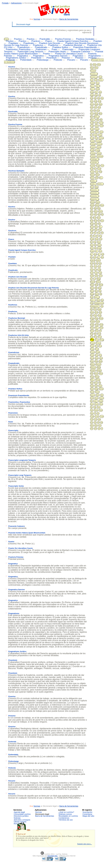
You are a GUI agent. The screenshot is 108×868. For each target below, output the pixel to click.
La (95, 270)
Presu (98, 343)
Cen (97, 132)
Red (99, 367)
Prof (97, 349)
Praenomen (41, 49)
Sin (102, 395)
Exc (96, 227)
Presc (93, 343)
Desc (98, 202)
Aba (94, 65)
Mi (96, 288)
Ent (96, 221)
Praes (54, 49)
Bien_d (97, 117)
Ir (95, 263)
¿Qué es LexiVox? (66, 812)
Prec (97, 340)
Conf (92, 150)
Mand (93, 282)
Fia (99, 233)
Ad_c (92, 86)
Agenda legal (19, 812)
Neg (92, 294)
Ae (100, 92)
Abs (92, 68)
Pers (92, 331)
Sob (92, 398)
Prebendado (26, 60)
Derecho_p (95, 199)
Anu (92, 104)
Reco (92, 364)
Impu (92, 251)
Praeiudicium (24, 47)
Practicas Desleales (85, 39)
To (98, 413)
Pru (97, 355)
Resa (97, 377)
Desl (92, 205)
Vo (99, 429)
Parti (98, 322)
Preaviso (66, 58)
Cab (92, 123)
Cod (92, 138)
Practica (18, 39)
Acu (98, 83)
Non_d (97, 297)
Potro (6, 39)
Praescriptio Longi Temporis (30, 52)
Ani (96, 101)
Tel (95, 407)
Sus (101, 404)
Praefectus (38, 45)
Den (92, 187)
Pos (100, 337)
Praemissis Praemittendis (85, 47)
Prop (98, 352)
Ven (92, 426)
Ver (96, 426)
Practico (10, 41)
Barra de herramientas (69, 19)
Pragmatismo (95, 56)
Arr (96, 107)
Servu (93, 395)
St (91, 401)
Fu (101, 236)
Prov (92, 355)
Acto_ (101, 80)
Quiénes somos (65, 814)
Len (92, 273)
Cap (92, 126)
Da (101, 172)
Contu (93, 166)
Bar (100, 114)
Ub (99, 419)
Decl (97, 175)
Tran (97, 416)
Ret (92, 383)
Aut (98, 111)
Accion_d (94, 74)
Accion (93, 71)
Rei (92, 374)
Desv (97, 205)
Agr (96, 95)
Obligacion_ (95, 306)
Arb (92, 107)
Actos (93, 83)
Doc (96, 211)
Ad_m (93, 89)
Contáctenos (64, 818)
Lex (96, 273)
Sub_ (95, 401)
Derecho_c (95, 190)
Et (99, 224)
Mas (92, 285)
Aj (100, 95)
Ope (99, 309)
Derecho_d (95, 193)
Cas (92, 129)
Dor (92, 214)
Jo (100, 263)
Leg (99, 270)
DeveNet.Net (53, 856)
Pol (92, 337)
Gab (92, 239)
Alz (102, 98)
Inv (92, 263)
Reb (100, 361)
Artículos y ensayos (22, 820)
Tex (92, 413)
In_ (97, 251)
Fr (97, 236)
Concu (93, 147)
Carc (97, 126)
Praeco (49, 41)
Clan (95, 135)
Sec (92, 389)
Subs (101, 401)
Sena (101, 389)
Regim (93, 371)
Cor (102, 166)
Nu (102, 300)
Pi (100, 331)
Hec (99, 242)
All (99, 98)
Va (101, 423)
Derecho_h (95, 196)
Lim (101, 276)
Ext (96, 230)
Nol (92, 297)
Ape (96, 104)
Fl (91, 236)
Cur (97, 172)
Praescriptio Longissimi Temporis (20, 460)
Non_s (93, 300)
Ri (100, 383)
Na (100, 291)
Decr (92, 178)
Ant (100, 101)
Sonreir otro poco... (85, 844)
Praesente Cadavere (81, 52)
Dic (92, 208)
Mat (97, 285)
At (95, 111)
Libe (92, 276)
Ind (95, 254)
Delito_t (100, 184)
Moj (100, 288)
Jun (95, 266)
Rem (96, 374)
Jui (92, 266)
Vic (100, 426)
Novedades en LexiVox (68, 816)
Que (97, 358)
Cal (96, 123)
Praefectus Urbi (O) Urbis (17, 335)
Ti (95, 413)
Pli (95, 334)
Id (95, 248)
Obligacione (99, 303)
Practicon (36, 41)
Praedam (98, 41)
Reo (101, 374)
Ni (101, 294)
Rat (96, 361)
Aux (92, 114)
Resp (98, 380)
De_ (101, 178)
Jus (92, 270)
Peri (101, 328)
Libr (97, 276)
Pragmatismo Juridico (16, 58)
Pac (95, 315)
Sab (92, 386)
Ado (98, 89)
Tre (92, 419)
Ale (92, 98)
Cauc (97, 129)
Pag (92, 318)
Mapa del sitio (88, 816)
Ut (98, 423)
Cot (92, 169)
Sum (96, 404)
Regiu (99, 371)
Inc (100, 251)
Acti (96, 80)
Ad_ (96, 92)
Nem (97, 294)
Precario (71, 60)
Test (101, 410)
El (91, 218)
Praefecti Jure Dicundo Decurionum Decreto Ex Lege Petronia (32, 288)
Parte (93, 322)
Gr (91, 242)
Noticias (17, 818)
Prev (92, 346)
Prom (93, 352)
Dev (102, 205)
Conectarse (87, 814)
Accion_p (94, 77)
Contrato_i (94, 162)
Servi (97, 392)
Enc (99, 218)
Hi (95, 245)
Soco (102, 398)
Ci (91, 135)
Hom (99, 245)
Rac (92, 361)
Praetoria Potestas (14, 557)
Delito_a (94, 181)
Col (96, 138)
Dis (99, 208)
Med (101, 285)
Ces (101, 132)
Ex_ (100, 227)
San (100, 386)
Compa (99, 141)
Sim (98, 395)
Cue (99, 169)
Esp (92, 224)
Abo (99, 65)
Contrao (100, 156)
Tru (96, 419)
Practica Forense (63, 39)
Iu (97, 263)
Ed (99, 214)
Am (92, 101)
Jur (99, 266)
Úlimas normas (20, 822)
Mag (99, 279)
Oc (102, 306)
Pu (100, 355)
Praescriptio (68, 49)
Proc (92, 349)
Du (96, 214)
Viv (95, 429)
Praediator (13, 43)
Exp (92, 230)
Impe (99, 248)
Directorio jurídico (21, 816)
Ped (101, 325)
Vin (92, 429)
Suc (92, 404)
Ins (102, 257)
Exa (92, 227)
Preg (102, 340)
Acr (92, 80)
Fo (94, 236)
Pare (101, 318)
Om (95, 309)
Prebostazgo (43, 60)
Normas (37, 19)
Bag (96, 114)
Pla (92, 334)
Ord (97, 312)
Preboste (58, 60)
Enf (92, 221)
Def (97, 178)
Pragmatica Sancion (58, 56)
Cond (99, 147)
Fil (102, 233)
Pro (100, 346)
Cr (95, 169)
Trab (92, 416)
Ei (102, 214)
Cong (97, 150)
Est (96, 224)
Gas (97, 239)
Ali (95, 98)
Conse (93, 153)
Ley (100, 273)
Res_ (92, 380)
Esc (102, 221)
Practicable (45, 39)
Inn (95, 257)
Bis (98, 120)
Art (99, 107)
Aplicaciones (16, 3)
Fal (92, 233)
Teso (96, 410)
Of (91, 309)
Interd (93, 260)
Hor (92, 248)
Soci (96, 398)
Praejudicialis (41, 47)
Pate (92, 325)
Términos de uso (66, 820)
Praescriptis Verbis (57, 52)
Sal (96, 386)
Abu (96, 68)
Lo (95, 279)
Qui (101, 358)
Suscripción (87, 812)
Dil (95, 208)
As (91, 111)
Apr (101, 104)
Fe (95, 233)
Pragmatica (23, 56)
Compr (93, 144)
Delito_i (93, 184)
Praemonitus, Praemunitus (18, 49)
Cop (98, 166)
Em (95, 218)
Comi (92, 141)
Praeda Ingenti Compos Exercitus (73, 41)
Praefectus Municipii (73, 45)
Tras (102, 416)
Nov (98, 300)
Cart (102, 126)
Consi (99, 153)
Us (95, 423)
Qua (92, 358)
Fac (100, 230)
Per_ (97, 328)
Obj (92, 303)
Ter (92, 410)
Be (92, 117)
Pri (96, 346)
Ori (100, 312)
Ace (100, 77)
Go (101, 239)
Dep (97, 187)
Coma (101, 138)
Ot (91, 315)
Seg (96, 389)
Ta (91, 407)
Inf (103, 254)
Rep (92, 377)
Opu (92, 312)
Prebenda (10, 60)
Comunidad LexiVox (22, 814)
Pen (92, 328)
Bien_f (93, 120)
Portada (5, 3)
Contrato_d (95, 159)
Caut (92, 132)
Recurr (98, 364)
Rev (96, 383)
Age (92, 95)
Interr (98, 260)
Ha (95, 242)
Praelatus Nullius (60, 47)
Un (92, 423)
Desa (92, 202)
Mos (92, 291)
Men (92, 288)
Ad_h (98, 86)
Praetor (46, 54)
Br (101, 120)
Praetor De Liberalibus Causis (69, 54)
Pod (99, 334)
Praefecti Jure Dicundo (50, 43)
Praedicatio (29, 43)
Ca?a (101, 123)
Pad (100, 315)
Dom (100, 211)
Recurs (93, 367)
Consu (93, 156)
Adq (92, 92)
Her (92, 245)
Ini (91, 257)
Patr (97, 325)
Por (96, 337)
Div (92, 211)
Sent (92, 392)
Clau (100, 135)
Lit (91, 279)
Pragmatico (78, 56)
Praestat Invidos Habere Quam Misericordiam (25, 533)
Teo (99, 407)
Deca (92, 175)
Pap (96, 318)
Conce (99, 144)
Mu (96, 291)
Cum (92, 172)
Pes (97, 331)
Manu (98, 282)
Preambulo (36, 58)
